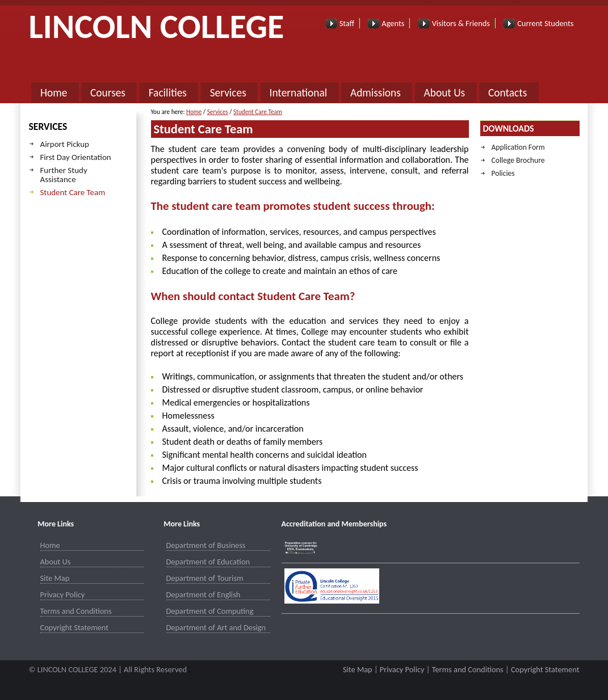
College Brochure (518, 160)
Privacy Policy (63, 594)
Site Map (55, 578)
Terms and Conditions (76, 611)
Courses (108, 93)
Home (54, 93)
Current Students (545, 23)
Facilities (168, 93)
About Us (445, 93)
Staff (347, 23)
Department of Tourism (205, 578)
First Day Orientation (76, 157)
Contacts (508, 93)
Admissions (376, 93)
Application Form (518, 147)
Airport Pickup (65, 144)
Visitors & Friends (461, 23)
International (299, 93)
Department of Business (206, 545)
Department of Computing (210, 611)
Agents (393, 23)
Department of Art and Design (216, 627)
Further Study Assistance (64, 175)
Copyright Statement (75, 627)
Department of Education (208, 562)
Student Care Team (73, 192)
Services (228, 93)
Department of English (204, 594)
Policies (503, 173)
